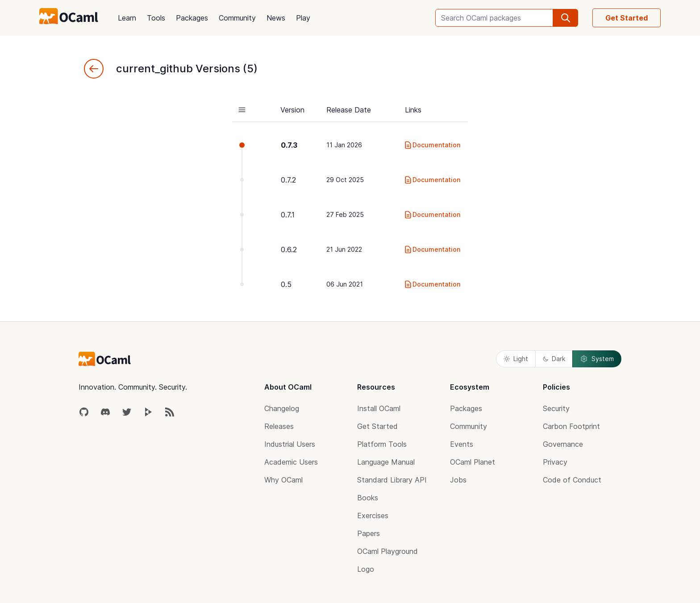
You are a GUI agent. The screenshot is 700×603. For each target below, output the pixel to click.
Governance (563, 444)
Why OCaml (283, 480)
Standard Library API (392, 480)
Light (516, 359)
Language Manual (386, 462)
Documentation (432, 145)
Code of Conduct (572, 480)
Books (368, 498)
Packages (192, 18)
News (276, 18)
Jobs (458, 480)
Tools (156, 18)
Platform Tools (382, 444)
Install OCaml (379, 408)
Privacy (555, 462)
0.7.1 (288, 215)
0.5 (286, 284)
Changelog (282, 408)
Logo (366, 569)
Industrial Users (290, 444)
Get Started (627, 18)
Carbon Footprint (571, 426)
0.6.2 (289, 250)
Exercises (373, 516)
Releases (279, 426)
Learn (127, 18)
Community (237, 18)
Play (303, 18)
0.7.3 (289, 145)
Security (556, 408)
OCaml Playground (387, 551)
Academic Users (291, 462)
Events (462, 444)
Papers (369, 533)
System (597, 359)
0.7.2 (288, 180)
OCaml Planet (473, 462)
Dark (554, 359)
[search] (566, 18)
